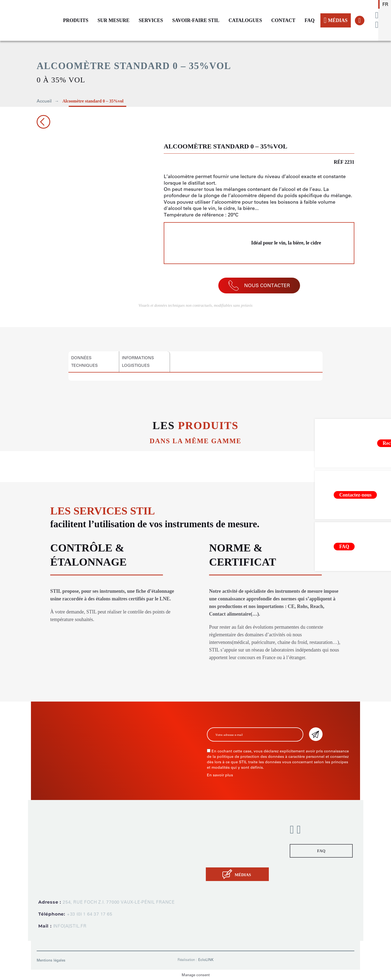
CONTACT (283, 20)
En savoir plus (220, 775)
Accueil (44, 101)
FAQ (310, 20)
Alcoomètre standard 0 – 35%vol (93, 101)
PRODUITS (76, 20)
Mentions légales (51, 960)
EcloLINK (206, 960)
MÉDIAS (335, 20)
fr (385, 4)
